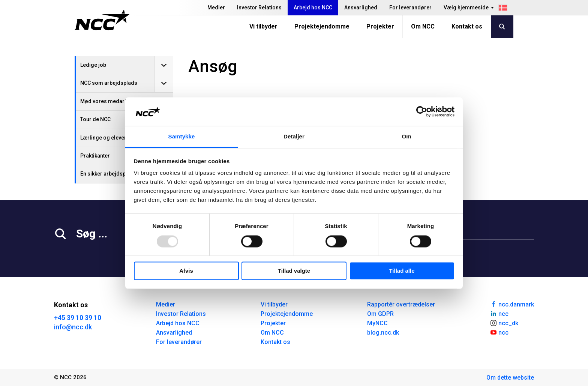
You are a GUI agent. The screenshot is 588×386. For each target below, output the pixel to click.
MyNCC (377, 323)
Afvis (186, 271)
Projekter (380, 26)
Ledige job (93, 65)
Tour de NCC (95, 119)
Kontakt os (467, 26)
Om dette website (510, 378)
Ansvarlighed (361, 8)
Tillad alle (402, 271)
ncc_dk (504, 323)
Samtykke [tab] (182, 137)
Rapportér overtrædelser (401, 304)
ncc (499, 313)
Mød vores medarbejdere (112, 101)
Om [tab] (406, 137)
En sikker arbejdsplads (108, 174)
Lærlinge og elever (103, 138)
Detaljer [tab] (294, 137)
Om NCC (423, 26)
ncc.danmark (512, 304)
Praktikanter (95, 156)
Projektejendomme (322, 26)
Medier (216, 8)
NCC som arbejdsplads (109, 83)
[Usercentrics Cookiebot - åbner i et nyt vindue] (422, 111)
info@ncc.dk (73, 327)
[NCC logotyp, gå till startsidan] (102, 20)
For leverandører (410, 8)
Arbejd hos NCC (313, 8)
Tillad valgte (294, 271)
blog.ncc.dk (383, 333)
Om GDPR (380, 314)
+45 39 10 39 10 (78, 318)
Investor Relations (259, 8)
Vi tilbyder (263, 26)
